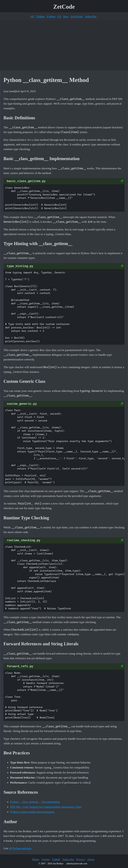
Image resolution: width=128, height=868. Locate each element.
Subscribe (91, 16)
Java (66, 16)
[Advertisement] (64, 46)
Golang (40, 16)
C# (59, 16)
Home (36, 859)
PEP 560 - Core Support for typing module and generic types (46, 807)
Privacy (81, 859)
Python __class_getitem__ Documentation (35, 802)
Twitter (46, 859)
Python (51, 16)
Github (56, 859)
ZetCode (64, 7)
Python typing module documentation (32, 812)
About (91, 859)
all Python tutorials (20, 848)
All (32, 16)
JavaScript (77, 16)
